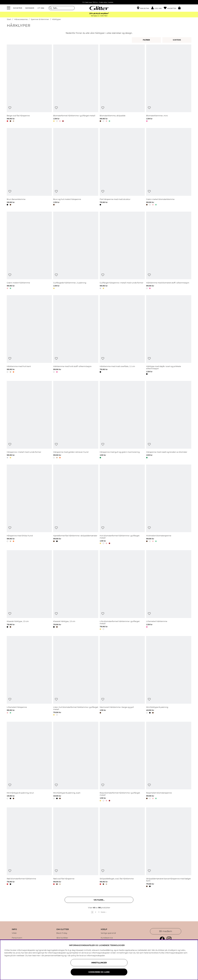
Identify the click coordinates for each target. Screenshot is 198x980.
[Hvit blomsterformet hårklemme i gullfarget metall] (122, 505)
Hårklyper (56, 19)
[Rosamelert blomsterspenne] (169, 762)
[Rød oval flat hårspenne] (76, 848)
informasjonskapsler (96, 955)
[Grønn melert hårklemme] (29, 251)
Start (9, 19)
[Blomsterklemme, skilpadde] (122, 84)
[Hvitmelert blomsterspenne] (169, 505)
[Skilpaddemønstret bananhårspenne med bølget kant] (169, 848)
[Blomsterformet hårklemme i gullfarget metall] (76, 84)
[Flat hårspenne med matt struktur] (122, 167)
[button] (158, 8)
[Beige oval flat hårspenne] (29, 84)
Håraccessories (21, 19)
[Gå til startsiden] (99, 8)
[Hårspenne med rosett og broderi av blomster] (169, 420)
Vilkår (14, 933)
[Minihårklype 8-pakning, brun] (29, 762)
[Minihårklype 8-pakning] (169, 676)
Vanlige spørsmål (108, 933)
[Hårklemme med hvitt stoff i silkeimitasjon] (76, 336)
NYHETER (18, 8)
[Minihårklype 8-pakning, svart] (76, 762)
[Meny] (9, 8)
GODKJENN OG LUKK (99, 972)
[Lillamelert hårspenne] (29, 676)
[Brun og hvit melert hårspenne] (76, 167)
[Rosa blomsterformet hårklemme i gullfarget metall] (122, 762)
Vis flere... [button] (99, 900)
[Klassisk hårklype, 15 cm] (29, 590)
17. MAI (41, 8)
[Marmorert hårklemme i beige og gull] (122, 676)
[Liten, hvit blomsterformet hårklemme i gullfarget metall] (76, 676)
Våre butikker (62, 938)
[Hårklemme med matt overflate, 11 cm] (122, 336)
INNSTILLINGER (99, 963)
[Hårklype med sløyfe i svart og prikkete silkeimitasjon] (169, 336)
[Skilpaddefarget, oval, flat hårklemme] (122, 848)
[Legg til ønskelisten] (10, 108)
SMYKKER (30, 8)
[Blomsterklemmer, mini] (169, 84)
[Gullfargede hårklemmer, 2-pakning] (76, 251)
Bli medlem (166, 931)
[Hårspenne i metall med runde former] (29, 420)
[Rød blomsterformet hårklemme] (29, 848)
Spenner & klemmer (40, 19)
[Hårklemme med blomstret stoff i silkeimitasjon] (169, 251)
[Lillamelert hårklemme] (169, 590)
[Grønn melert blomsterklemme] (169, 167)
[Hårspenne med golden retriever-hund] (76, 420)
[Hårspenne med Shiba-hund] (29, 505)
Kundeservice (107, 938)
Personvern (17, 938)
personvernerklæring (54, 955)
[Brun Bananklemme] (29, 167)
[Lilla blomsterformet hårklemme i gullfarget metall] (122, 590)
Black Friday (62, 933)
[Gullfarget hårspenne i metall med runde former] (122, 251)
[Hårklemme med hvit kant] (29, 336)
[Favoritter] (171, 8)
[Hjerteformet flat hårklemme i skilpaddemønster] (76, 505)
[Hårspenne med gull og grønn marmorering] (122, 420)
